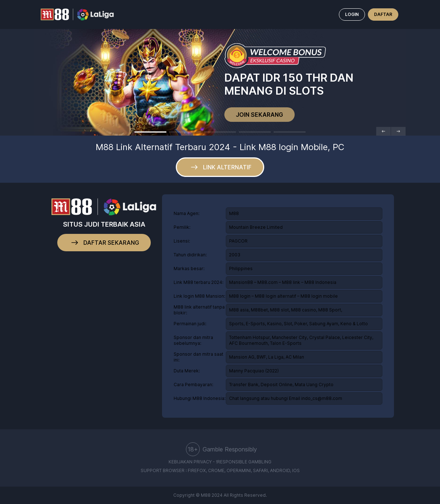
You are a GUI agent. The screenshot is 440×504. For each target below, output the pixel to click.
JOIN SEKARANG (260, 115)
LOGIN (352, 14)
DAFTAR (383, 14)
